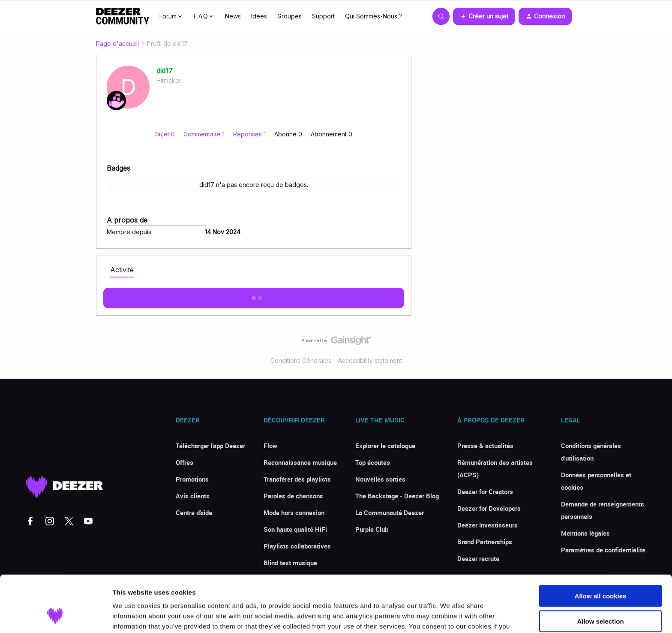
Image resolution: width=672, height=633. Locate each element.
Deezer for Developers (489, 508)
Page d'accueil (117, 44)
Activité (122, 270)
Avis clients (193, 496)
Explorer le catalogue (385, 446)
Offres (184, 462)
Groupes (289, 16)
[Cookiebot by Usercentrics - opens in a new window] (55, 616)
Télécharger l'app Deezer (210, 446)
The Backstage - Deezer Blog (397, 496)
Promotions (192, 479)
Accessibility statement (370, 360)
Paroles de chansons (293, 496)
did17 (165, 71)
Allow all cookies (601, 547)
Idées (259, 16)
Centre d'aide (194, 512)
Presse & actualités (485, 446)
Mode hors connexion (294, 512)
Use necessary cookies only (600, 598)
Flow (270, 446)
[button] (484, 16)
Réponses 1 (250, 134)
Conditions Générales (301, 360)
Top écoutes (373, 462)
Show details (450, 616)
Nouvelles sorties (380, 479)
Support (323, 16)
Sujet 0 (166, 134)
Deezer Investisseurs (487, 525)
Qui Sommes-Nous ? (373, 16)
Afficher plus (254, 295)
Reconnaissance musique (300, 462)
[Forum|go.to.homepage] (123, 16)
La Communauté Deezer (390, 512)
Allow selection (600, 573)
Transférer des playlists (297, 479)
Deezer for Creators (485, 491)
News (233, 16)
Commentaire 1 (205, 134)
